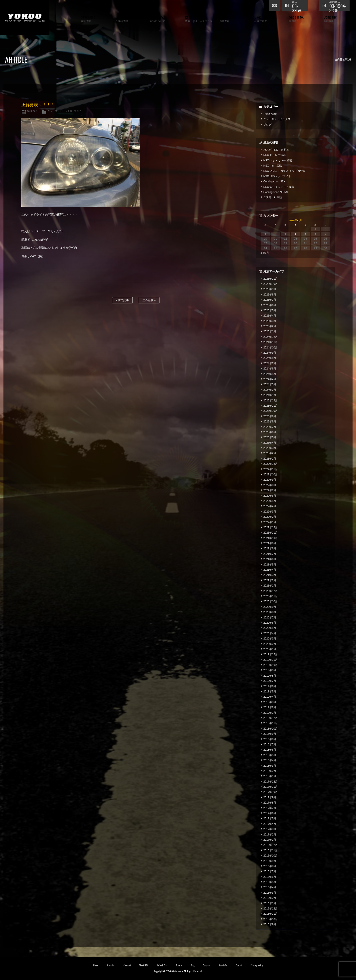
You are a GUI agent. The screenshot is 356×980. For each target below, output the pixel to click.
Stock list (111, 965)
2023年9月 (270, 416)
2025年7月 (270, 300)
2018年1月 (270, 776)
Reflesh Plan (162, 965)
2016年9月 (270, 861)
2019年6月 (270, 686)
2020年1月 (270, 649)
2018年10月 (270, 729)
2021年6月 (270, 559)
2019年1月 (270, 713)
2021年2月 (270, 580)
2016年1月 (270, 903)
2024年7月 (270, 363)
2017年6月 (270, 813)
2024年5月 (270, 374)
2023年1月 (270, 459)
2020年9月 (270, 607)
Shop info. (223, 965)
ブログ (78, 111)
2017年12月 (270, 782)
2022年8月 (270, 485)
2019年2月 (270, 707)
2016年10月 (270, 856)
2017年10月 (270, 792)
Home (96, 965)
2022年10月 (270, 474)
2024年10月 (270, 347)
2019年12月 (270, 654)
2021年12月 (270, 527)
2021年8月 (270, 548)
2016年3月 (270, 893)
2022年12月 (270, 464)
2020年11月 (270, 596)
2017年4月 (270, 824)
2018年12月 (270, 718)
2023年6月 (270, 432)
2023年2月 (270, 453)
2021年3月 (270, 575)
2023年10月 (270, 411)
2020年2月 (270, 644)
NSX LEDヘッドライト (277, 176)
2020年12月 (270, 591)
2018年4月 (270, 760)
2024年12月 (270, 337)
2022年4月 (270, 506)
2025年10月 (270, 284)
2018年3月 (270, 766)
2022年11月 (270, 469)
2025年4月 (270, 316)
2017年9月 (270, 797)
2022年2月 (270, 517)
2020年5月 (270, 628)
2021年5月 (270, 564)
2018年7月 (270, 744)
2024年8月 (270, 358)
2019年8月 (270, 676)
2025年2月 (270, 326)
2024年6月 (270, 368)
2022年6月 (270, 496)
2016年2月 (270, 898)
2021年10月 (270, 538)
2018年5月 (270, 755)
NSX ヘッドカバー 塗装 (278, 160)
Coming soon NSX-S (276, 192)
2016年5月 (270, 882)
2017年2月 (270, 834)
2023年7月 (270, 427)
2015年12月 (270, 908)
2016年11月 (270, 850)
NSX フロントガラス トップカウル (284, 171)
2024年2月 (270, 390)
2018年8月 (270, 739)
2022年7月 (270, 490)
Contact (239, 965)
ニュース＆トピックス (60, 111)
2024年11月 (270, 342)
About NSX (144, 965)
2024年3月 (270, 384)
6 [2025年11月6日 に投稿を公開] (295, 234)
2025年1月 (270, 331)
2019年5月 (270, 691)
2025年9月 (270, 289)
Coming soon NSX (274, 181)
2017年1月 (270, 840)
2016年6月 (270, 877)
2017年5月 (270, 818)
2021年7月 (270, 554)
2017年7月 (270, 808)
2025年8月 (270, 294)
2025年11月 (270, 279)
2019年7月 (270, 681)
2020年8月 (270, 612)
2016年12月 (270, 845)
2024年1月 (270, 395)
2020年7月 (270, 617)
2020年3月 (270, 638)
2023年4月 (270, 443)
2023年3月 (270, 448)
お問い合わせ (275, 6)
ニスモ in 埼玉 (273, 197)
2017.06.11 (33, 111)
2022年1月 (270, 522)
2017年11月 (270, 787)
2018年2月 (270, 771)
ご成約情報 (270, 114)
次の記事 (149, 300)
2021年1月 (270, 586)
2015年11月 (270, 914)
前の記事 (122, 300)
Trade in (179, 965)
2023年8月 (270, 421)
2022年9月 (270, 480)
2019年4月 (270, 697)
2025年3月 (270, 321)
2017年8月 (270, 803)
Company (207, 965)
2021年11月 (270, 533)
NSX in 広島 (273, 166)
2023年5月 (270, 437)
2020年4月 (270, 633)
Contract (127, 965)
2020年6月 (270, 623)
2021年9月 (270, 543)
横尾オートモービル (25, 17)
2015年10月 (270, 919)
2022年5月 (270, 501)
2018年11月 (270, 723)
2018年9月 (270, 734)
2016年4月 (270, 887)
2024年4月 (270, 379)
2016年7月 (270, 871)
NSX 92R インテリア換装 (279, 187)
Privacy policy (257, 965)
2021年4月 (270, 570)
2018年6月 (270, 750)
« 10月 (265, 253)
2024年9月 (270, 353)
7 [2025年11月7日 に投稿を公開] (306, 234)
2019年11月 (270, 660)
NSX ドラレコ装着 (275, 155)
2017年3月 (270, 829)
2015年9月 (270, 924)
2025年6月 (270, 305)
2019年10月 (270, 665)
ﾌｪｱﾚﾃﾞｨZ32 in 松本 (276, 150)
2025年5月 (270, 310)
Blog (193, 965)
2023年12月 (270, 400)
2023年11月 (270, 406)
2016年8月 (270, 866)
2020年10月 (270, 601)
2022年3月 (270, 512)
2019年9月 (270, 670)
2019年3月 (270, 702)
